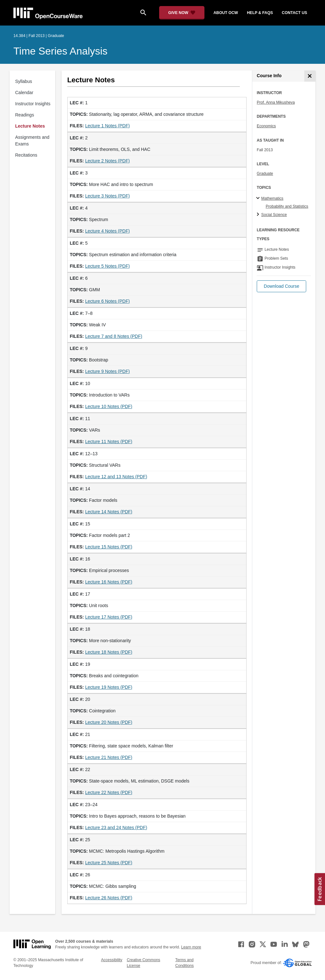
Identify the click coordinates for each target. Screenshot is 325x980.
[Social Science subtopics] (259, 215)
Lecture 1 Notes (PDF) (107, 126)
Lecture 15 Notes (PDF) (109, 547)
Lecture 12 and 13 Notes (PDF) (116, 477)
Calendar (24, 93)
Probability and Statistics (287, 206)
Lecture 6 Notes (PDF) (107, 301)
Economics (266, 126)
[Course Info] (310, 76)
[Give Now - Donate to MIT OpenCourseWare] (182, 13)
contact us (295, 13)
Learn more (191, 947)
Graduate (265, 174)
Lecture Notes (30, 126)
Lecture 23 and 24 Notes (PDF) (116, 828)
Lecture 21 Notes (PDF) (109, 757)
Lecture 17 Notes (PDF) (109, 617)
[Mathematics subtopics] (259, 198)
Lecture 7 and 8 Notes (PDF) (114, 336)
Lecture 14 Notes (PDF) (109, 512)
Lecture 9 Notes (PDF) (107, 371)
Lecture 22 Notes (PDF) (109, 792)
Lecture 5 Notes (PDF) (107, 266)
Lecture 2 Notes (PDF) (107, 161)
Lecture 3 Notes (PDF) (107, 196)
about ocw (226, 13)
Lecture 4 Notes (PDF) (107, 231)
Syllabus (24, 81)
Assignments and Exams (32, 141)
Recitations (26, 155)
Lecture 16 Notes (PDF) (109, 582)
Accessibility (112, 960)
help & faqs (260, 13)
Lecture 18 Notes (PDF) (109, 652)
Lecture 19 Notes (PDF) (109, 687)
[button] (281, 286)
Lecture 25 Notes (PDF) (109, 863)
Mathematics (272, 198)
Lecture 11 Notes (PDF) (109, 442)
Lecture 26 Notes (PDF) (109, 898)
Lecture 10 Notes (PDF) (109, 406)
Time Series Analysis (60, 51)
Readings (25, 115)
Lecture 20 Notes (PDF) (109, 722)
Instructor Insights (33, 104)
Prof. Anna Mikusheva (276, 102)
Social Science (274, 215)
